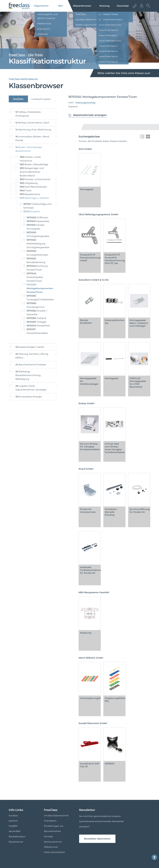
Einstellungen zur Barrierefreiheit (54, 829)
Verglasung (29, 183)
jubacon (13, 821)
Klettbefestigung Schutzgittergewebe (38, 244)
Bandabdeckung (36, 260)
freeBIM (13, 826)
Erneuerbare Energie (29, 397)
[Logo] (19, 6)
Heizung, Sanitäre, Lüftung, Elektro (32, 356)
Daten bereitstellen (55, 852)
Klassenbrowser (82, 6)
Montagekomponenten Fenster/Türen (40, 288)
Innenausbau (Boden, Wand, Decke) (33, 138)
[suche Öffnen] (148, 8)
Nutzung (104, 6)
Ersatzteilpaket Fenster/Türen (35, 277)
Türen (26, 191)
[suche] (42, 99)
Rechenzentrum (53, 842)
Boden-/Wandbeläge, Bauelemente (29, 149)
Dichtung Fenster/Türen (37, 268)
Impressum (50, 821)
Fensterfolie (38, 326)
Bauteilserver (16, 842)
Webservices (51, 847)
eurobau (13, 816)
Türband (36, 318)
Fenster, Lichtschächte (35, 179)
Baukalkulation (17, 837)
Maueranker (38, 221)
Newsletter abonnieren (97, 839)
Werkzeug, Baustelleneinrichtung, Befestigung (28, 375)
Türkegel (36, 322)
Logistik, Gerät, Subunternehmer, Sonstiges (31, 388)
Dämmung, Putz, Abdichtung (33, 130)
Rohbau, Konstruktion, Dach (32, 123)
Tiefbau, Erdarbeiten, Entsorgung (28, 114)
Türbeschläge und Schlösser (37, 206)
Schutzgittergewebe (38, 234)
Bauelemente (30, 194)
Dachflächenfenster (33, 187)
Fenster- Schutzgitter (36, 227)
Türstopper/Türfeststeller (40, 298)
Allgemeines (41, 6)
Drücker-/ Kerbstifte (37, 313)
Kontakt (48, 837)
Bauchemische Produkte (31, 365)
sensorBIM (15, 831)
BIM (60, 6)
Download (123, 6)
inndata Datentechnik (56, 816)
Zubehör (32, 211)
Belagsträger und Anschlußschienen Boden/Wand (32, 172)
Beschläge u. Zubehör (34, 198)
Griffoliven (37, 218)
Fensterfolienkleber (37, 331)
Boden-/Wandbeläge (34, 164)
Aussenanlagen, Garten (30, 347)
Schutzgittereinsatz (37, 253)
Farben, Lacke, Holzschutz (30, 159)
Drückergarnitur (36, 305)
